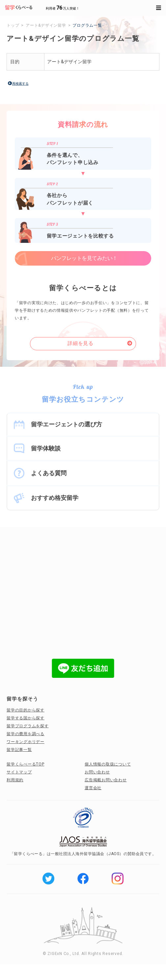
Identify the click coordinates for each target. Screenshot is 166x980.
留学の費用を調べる (26, 734)
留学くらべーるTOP (26, 764)
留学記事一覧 (19, 750)
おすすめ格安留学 (55, 498)
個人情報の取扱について (108, 764)
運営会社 (93, 788)
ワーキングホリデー (26, 742)
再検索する (20, 84)
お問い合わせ (97, 772)
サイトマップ (19, 772)
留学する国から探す (26, 718)
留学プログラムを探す (28, 726)
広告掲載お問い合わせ (106, 780)
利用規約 (15, 780)
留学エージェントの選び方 (67, 424)
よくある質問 (49, 473)
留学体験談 (46, 448)
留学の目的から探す (26, 710)
